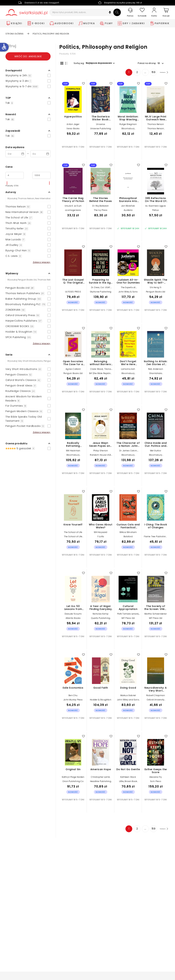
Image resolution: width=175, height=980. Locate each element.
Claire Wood (97, 370)
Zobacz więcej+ (42, 262)
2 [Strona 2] (132, 74)
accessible (4, 47)
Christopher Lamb (100, 778)
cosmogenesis (73, 211)
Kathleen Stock (128, 778)
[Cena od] (15, 175)
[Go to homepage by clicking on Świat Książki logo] (26, 12)
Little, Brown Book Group (128, 784)
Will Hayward (100, 533)
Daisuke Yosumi (73, 615)
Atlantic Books (73, 619)
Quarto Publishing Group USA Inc (101, 620)
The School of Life (73, 533)
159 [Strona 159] (148, 74)
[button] (110, 13)
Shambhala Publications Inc (156, 376)
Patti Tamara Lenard (128, 615)
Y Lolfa (101, 538)
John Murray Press (73, 701)
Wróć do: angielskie (28, 56)
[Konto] (154, 12)
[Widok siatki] (61, 63)
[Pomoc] (130, 12)
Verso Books (73, 130)
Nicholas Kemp (101, 615)
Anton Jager (73, 125)
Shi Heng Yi (156, 289)
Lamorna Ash (128, 370)
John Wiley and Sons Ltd (128, 702)
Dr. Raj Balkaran (100, 207)
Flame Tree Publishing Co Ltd (156, 539)
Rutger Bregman (128, 125)
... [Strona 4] (140, 74)
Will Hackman (73, 452)
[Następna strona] (161, 74)
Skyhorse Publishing (101, 293)
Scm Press (156, 782)
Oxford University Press (156, 702)
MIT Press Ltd (128, 619)
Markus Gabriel (128, 697)
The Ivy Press (101, 211)
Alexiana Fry (156, 778)
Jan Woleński (128, 207)
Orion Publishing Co (73, 782)
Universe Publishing (101, 130)
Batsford (128, 538)
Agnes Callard (73, 370)
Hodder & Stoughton (101, 701)
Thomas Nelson (156, 125)
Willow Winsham (128, 533)
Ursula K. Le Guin (73, 207)
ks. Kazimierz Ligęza (156, 207)
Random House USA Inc (100, 457)
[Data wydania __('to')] (41, 154)
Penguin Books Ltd (156, 293)
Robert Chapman (156, 697)
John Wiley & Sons (128, 293)
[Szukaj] (117, 12)
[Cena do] (41, 175)
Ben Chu (73, 697)
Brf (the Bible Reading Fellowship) (101, 376)
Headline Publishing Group (101, 784)
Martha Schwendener (156, 615)
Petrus (156, 211)
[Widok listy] (65, 63)
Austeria (128, 211)
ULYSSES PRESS (73, 293)
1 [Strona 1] (123, 74)
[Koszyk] (166, 12)
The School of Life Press (73, 539)
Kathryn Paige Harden (73, 778)
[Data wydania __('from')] (16, 154)
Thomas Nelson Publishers (156, 131)
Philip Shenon (101, 452)
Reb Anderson (156, 370)
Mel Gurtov (156, 452)
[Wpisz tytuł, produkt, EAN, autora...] (85, 12)
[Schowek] (142, 12)
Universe (101, 125)
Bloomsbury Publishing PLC (128, 131)
